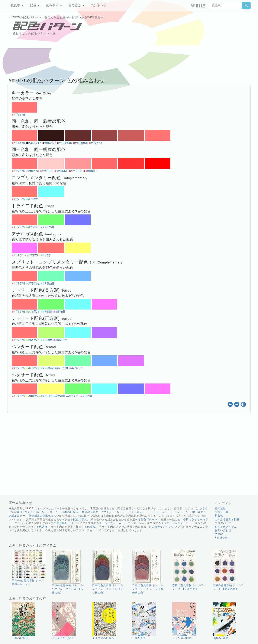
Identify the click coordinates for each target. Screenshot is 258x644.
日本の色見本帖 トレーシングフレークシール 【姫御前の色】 (148, 589)
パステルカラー (138, 512)
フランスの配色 (182, 638)
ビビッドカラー (161, 512)
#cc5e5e (81, 143)
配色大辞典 (80, 520)
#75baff (48, 284)
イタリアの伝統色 (103, 638)
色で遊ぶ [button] (76, 5)
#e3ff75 (34, 368)
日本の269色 (221, 638)
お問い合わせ (223, 530)
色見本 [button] (17, 5)
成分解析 (62, 523)
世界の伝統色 (90, 512)
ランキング (99, 5)
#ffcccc (33, 171)
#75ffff (33, 199)
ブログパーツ (223, 523)
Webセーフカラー (114, 512)
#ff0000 (91, 171)
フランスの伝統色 (63, 638)
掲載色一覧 (222, 512)
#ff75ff (18, 255)
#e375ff (77, 368)
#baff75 (34, 340)
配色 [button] (35, 5)
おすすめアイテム (226, 527)
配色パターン (149, 520)
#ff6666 (62, 171)
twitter (219, 534)
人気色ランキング (163, 527)
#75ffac (48, 368)
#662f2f (50, 143)
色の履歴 (220, 508)
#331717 (35, 143)
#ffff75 (46, 255)
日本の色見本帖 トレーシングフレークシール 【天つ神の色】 (108, 589)
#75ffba (34, 284)
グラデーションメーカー (176, 523)
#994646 (65, 143)
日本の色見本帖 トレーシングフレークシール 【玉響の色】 (67, 589)
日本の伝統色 (70, 512)
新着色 (219, 516)
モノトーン (182, 512)
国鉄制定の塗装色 (40, 516)
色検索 (91, 527)
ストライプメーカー (112, 523)
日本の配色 (139, 638)
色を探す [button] (54, 5)
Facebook (221, 538)
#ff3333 (77, 171)
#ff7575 (19, 115)
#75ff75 (34, 227)
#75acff (63, 368)
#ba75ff (61, 340)
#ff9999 (48, 171)
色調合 (43, 527)
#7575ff (48, 227)
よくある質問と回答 (227, 520)
